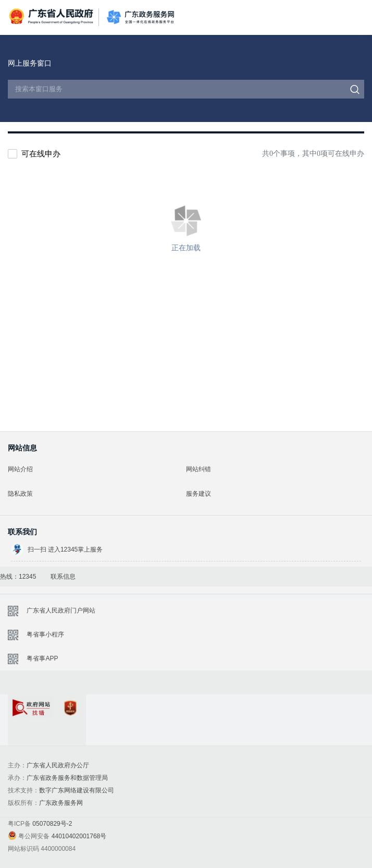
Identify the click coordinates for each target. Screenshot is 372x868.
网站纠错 (199, 469)
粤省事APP (42, 658)
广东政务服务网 (140, 17)
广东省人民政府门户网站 (61, 610)
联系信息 (63, 577)
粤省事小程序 (45, 634)
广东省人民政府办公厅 (58, 765)
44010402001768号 (79, 836)
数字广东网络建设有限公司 (77, 790)
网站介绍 (20, 469)
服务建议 (199, 494)
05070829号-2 (52, 824)
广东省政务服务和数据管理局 (67, 778)
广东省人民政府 (52, 16)
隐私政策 (20, 494)
